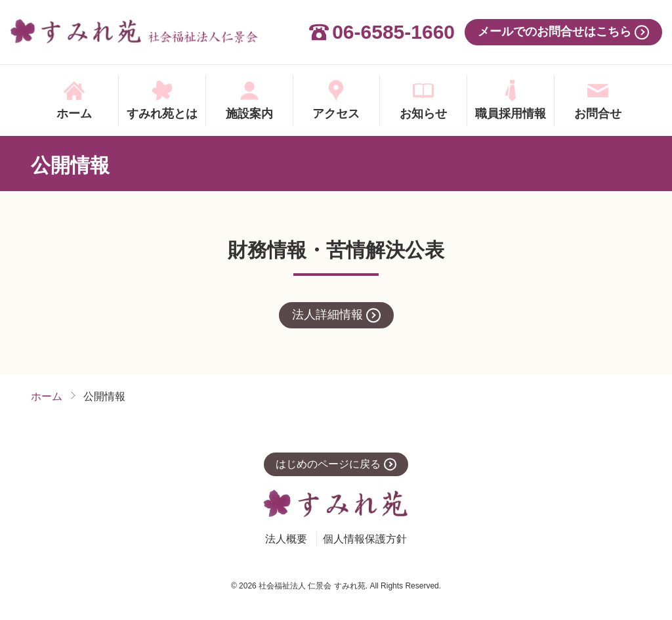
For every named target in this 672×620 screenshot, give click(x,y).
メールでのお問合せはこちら (555, 32)
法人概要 (286, 539)
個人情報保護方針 (365, 539)
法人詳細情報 (327, 315)
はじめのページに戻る (328, 464)
